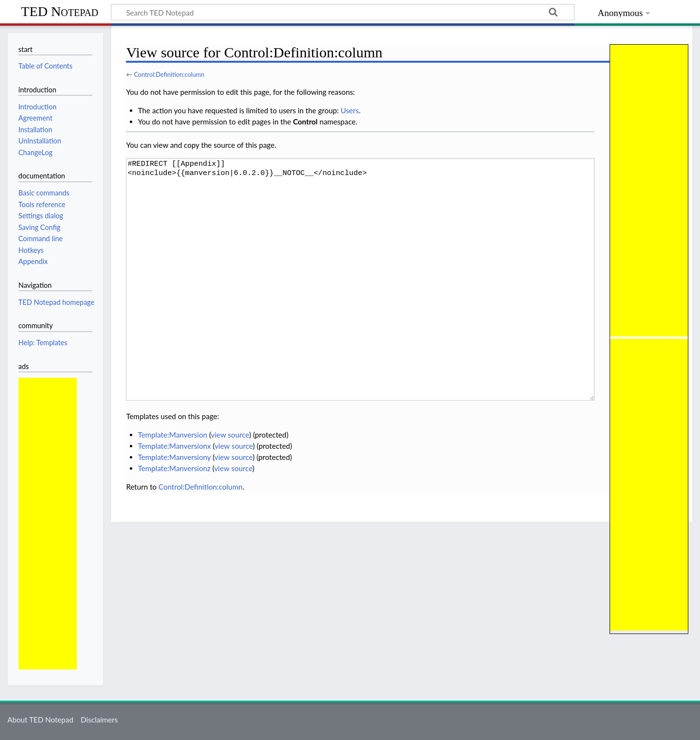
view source (230, 435)
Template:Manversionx (175, 446)
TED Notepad (60, 11)
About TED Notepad (40, 720)
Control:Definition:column (169, 74)
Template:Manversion (173, 435)
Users (350, 110)
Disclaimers (99, 720)
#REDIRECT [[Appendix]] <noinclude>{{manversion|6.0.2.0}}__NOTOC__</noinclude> (360, 280)
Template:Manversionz (174, 468)
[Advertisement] (48, 524)
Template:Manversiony (175, 457)
